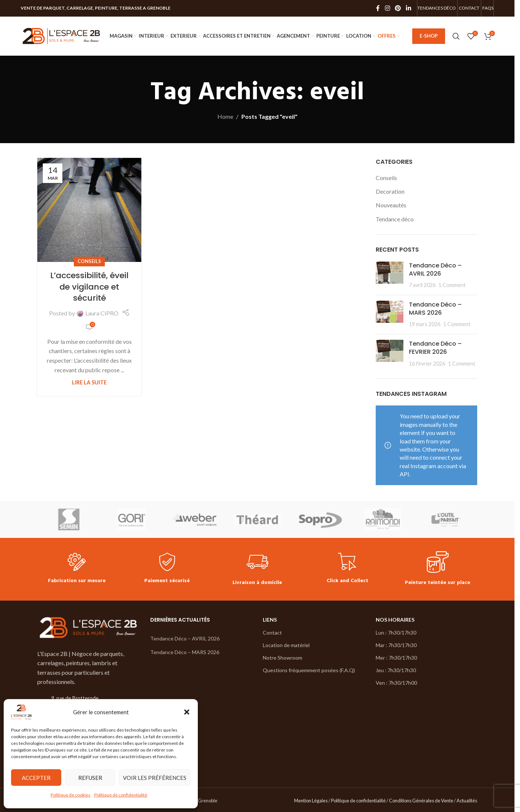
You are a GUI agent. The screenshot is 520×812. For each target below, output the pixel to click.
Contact (272, 633)
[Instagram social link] (387, 8)
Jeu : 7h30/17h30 (396, 670)
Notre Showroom (283, 658)
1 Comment (452, 285)
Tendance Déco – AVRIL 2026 (435, 269)
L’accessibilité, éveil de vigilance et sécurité (89, 287)
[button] (187, 712)
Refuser (90, 778)
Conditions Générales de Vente (421, 801)
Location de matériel (286, 645)
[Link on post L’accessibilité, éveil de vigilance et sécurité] (89, 210)
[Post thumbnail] (390, 275)
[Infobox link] (77, 569)
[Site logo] (61, 35)
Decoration (390, 191)
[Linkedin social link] (408, 8)
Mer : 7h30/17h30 (396, 658)
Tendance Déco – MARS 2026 (435, 309)
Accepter (36, 778)
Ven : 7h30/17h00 (396, 683)
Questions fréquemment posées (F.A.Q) (309, 670)
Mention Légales (311, 801)
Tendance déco (395, 219)
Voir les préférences (155, 778)
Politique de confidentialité (121, 795)
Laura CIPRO (102, 313)
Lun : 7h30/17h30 (396, 633)
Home (225, 116)
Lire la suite (89, 382)
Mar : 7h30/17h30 (396, 645)
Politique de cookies (70, 795)
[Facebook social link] (378, 8)
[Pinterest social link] (398, 8)
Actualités (467, 801)
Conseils (89, 261)
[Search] (456, 36)
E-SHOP (429, 36)
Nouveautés (391, 205)
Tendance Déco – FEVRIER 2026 (435, 348)
